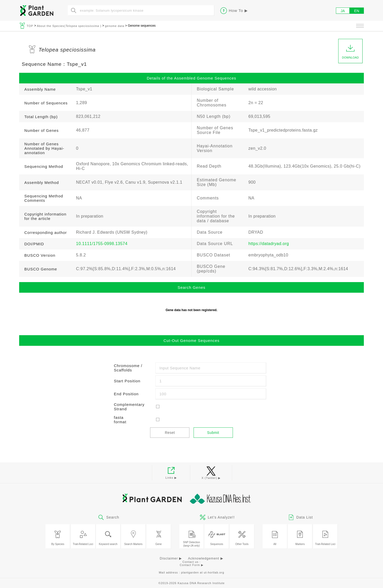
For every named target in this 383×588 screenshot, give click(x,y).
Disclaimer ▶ (171, 558)
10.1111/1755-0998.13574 (102, 244)
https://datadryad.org (269, 244)
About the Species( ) (69, 26)
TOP (30, 26)
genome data (115, 26)
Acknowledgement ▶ (205, 558)
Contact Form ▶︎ (191, 565)
